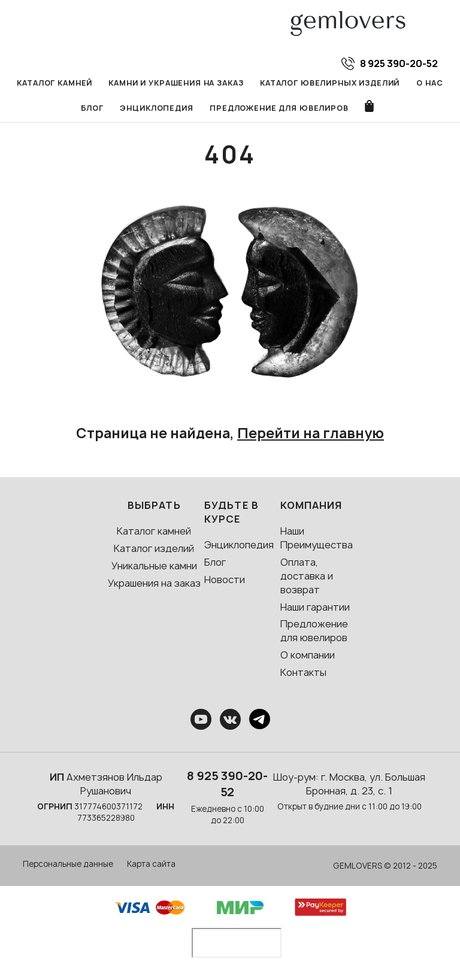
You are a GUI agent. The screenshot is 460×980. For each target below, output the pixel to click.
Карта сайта (151, 864)
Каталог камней (54, 83)
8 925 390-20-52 (227, 785)
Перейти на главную (311, 434)
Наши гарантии (315, 608)
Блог (92, 109)
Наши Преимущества (317, 538)
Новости (225, 580)
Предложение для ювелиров (279, 109)
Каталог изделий (154, 549)
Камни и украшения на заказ (176, 83)
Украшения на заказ (154, 584)
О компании (308, 656)
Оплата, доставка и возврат (307, 577)
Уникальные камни (154, 566)
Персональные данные (68, 864)
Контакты (303, 673)
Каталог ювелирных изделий (331, 83)
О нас (430, 83)
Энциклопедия (157, 109)
